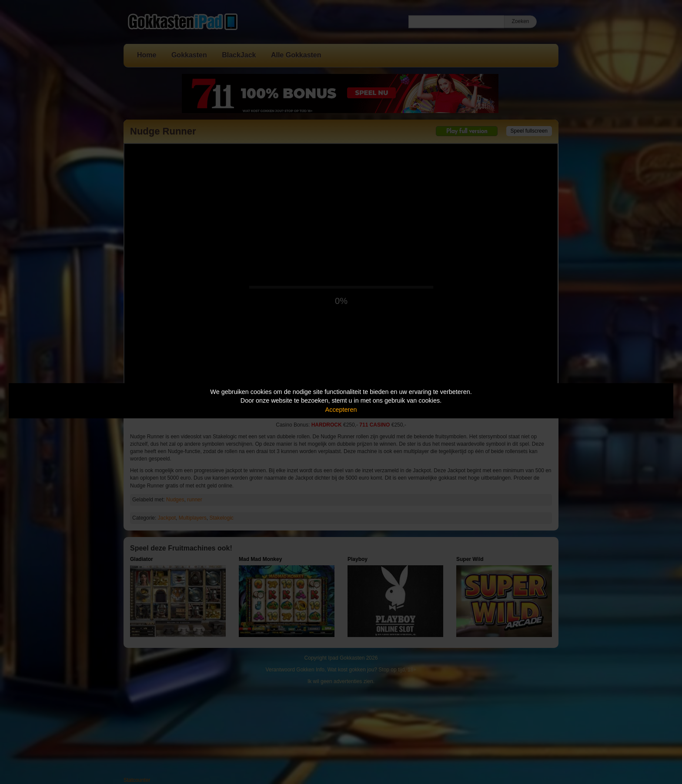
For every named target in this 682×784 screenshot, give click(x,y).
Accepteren (341, 410)
